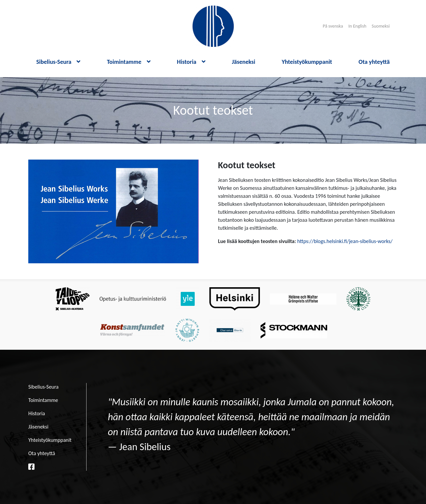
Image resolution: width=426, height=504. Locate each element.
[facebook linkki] (31, 467)
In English (357, 26)
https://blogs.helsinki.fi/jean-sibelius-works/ (345, 241)
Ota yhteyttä (374, 62)
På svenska (333, 26)
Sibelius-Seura (58, 62)
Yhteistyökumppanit (307, 62)
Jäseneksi (244, 62)
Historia (191, 62)
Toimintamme (129, 62)
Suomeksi (381, 26)
